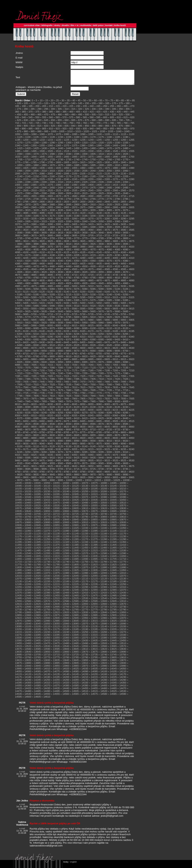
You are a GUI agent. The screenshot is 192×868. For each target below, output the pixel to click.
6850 (18, 362)
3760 (60, 241)
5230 (93, 297)
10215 (18, 494)
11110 (123, 534)
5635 (44, 314)
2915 (101, 207)
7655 (28, 393)
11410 (123, 548)
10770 (47, 520)
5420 (50, 306)
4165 (132, 255)
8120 (77, 410)
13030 (123, 624)
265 (126, 109)
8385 (36, 421)
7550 (93, 387)
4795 (93, 280)
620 (132, 120)
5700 (34, 317)
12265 (37, 590)
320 (80, 112)
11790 (47, 567)
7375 (44, 382)
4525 (126, 269)
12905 (113, 618)
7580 (26, 390)
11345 (113, 545)
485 (67, 117)
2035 (85, 174)
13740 (104, 657)
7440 (34, 384)
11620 (66, 559)
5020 (107, 289)
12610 (123, 604)
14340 (104, 685)
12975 (18, 624)
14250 (47, 683)
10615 (94, 511)
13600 (66, 652)
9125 (60, 449)
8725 (117, 432)
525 (121, 117)
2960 (58, 210)
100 (19, 106)
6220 (52, 337)
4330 (44, 264)
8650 (115, 429)
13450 (123, 643)
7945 (28, 404)
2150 (36, 179)
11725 (37, 565)
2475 (93, 190)
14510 (85, 694)
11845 (37, 570)
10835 (56, 522)
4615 (36, 275)
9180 (34, 452)
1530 (91, 154)
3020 (36, 213)
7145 (26, 373)
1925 (26, 171)
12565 (37, 604)
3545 (66, 233)
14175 (18, 680)
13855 (94, 663)
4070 (93, 252)
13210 (123, 632)
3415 (91, 227)
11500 (66, 553)
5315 (115, 300)
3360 (117, 224)
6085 (69, 331)
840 (73, 129)
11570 (85, 556)
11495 (56, 553)
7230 (44, 376)
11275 (94, 542)
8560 (85, 427)
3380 (34, 227)
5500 (60, 309)
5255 (18, 300)
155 (94, 106)
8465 (50, 424)
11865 (75, 570)
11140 (66, 536)
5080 (85, 292)
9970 (20, 483)
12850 (123, 615)
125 (53, 106)
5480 (28, 309)
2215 (26, 182)
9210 (83, 452)
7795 (20, 399)
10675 (94, 514)
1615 (109, 157)
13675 (94, 655)
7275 (117, 376)
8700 (77, 432)
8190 (75, 413)
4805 (109, 280)
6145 (50, 334)
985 (33, 134)
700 (121, 123)
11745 (75, 565)
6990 (126, 365)
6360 (44, 342)
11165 (113, 536)
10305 (75, 497)
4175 (28, 258)
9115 (44, 449)
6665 (69, 354)
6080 (60, 331)
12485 (113, 598)
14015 (56, 671)
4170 (20, 258)
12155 (56, 584)
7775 (107, 396)
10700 (28, 517)
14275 (94, 683)
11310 (47, 545)
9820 (132, 475)
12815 (56, 615)
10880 (28, 525)
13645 (37, 655)
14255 (56, 683)
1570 (36, 157)
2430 (20, 190)
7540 (77, 387)
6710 (26, 356)
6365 (52, 342)
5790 (60, 320)
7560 (109, 387)
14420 (28, 691)
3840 (75, 244)
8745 (34, 435)
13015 (94, 624)
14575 (94, 697)
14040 (104, 671)
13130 (85, 629)
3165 (36, 219)
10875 (18, 525)
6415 (18, 345)
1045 (127, 134)
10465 (37, 505)
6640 (28, 354)
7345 (115, 379)
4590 (115, 272)
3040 (69, 213)
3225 (18, 221)
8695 (69, 432)
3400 (66, 227)
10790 (85, 520)
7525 (52, 387)
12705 (75, 610)
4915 (52, 286)
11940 (104, 573)
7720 (18, 396)
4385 (18, 266)
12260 (28, 590)
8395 (52, 421)
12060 (104, 579)
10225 (37, 494)
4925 (69, 286)
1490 (26, 154)
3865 (115, 244)
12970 (123, 621)
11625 (75, 559)
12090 (47, 581)
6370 (60, 342)
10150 (123, 489)
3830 (58, 244)
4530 (18, 272)
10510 (123, 505)
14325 (75, 685)
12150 (47, 584)
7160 (50, 373)
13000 (66, 624)
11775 (18, 567)
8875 (126, 438)
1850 (20, 168)
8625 (75, 429)
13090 (123, 626)
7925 (115, 401)
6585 (58, 351)
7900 (75, 401)
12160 (66, 584)
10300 (66, 497)
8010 (18, 407)
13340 (28, 640)
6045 (123, 328)
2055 (117, 174)
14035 (94, 671)
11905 (37, 573)
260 (119, 109)
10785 (75, 520)
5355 (60, 303)
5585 (83, 311)
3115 (75, 216)
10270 (123, 494)
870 (114, 129)
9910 (42, 480)
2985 (99, 210)
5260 (26, 300)
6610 (99, 351)
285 (33, 112)
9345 (66, 458)
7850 (109, 399)
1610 (101, 157)
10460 (28, 505)
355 (128, 112)
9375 (115, 458)
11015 (56, 531)
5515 (85, 309)
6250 (101, 337)
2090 (58, 176)
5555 (34, 311)
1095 (91, 137)
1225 (66, 143)
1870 (52, 168)
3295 (132, 221)
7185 (91, 373)
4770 (52, 280)
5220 (77, 297)
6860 (34, 362)
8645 (107, 429)
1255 (115, 143)
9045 (50, 446)
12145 (37, 584)
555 (44, 120)
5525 (101, 309)
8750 (42, 435)
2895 (69, 207)
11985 (75, 576)
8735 (18, 435)
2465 (77, 190)
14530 (123, 694)
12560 (28, 604)
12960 (104, 621)
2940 (26, 210)
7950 (36, 404)
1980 (115, 171)
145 (80, 106)
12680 (28, 610)
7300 (42, 379)
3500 (109, 230)
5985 (26, 328)
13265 (113, 635)
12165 (75, 584)
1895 (93, 168)
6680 (93, 354)
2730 (36, 202)
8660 (132, 429)
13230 (47, 635)
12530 (85, 601)
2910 (93, 207)
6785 (28, 359)
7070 (20, 370)
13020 (104, 624)
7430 (18, 384)
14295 (18, 685)
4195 (60, 258)
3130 (99, 216)
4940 (93, 286)
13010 (85, 624)
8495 (99, 424)
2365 (34, 188)
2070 (26, 176)
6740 (75, 356)
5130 (50, 294)
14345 (113, 685)
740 (58, 126)
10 (41, 103)
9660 (107, 469)
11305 (37, 545)
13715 (56, 657)
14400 (104, 688)
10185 (75, 491)
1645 (42, 159)
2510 (34, 193)
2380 (58, 188)
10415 (56, 503)
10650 (47, 514)
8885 (26, 441)
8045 (75, 407)
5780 (44, 320)
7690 (85, 393)
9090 (123, 446)
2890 (60, 207)
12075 (18, 581)
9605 (18, 469)
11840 (28, 570)
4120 (58, 255)
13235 (56, 635)
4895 (20, 286)
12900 (104, 618)
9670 (123, 469)
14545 (37, 697)
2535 (75, 193)
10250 (85, 494)
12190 (123, 584)
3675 (42, 238)
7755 (75, 396)
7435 (26, 384)
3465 (52, 230)
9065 (83, 446)
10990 (123, 528)
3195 (85, 219)
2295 (36, 185)
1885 (77, 168)
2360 (26, 188)
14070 (47, 674)
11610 (47, 559)
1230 (75, 143)
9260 (44, 455)
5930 (52, 325)
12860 (28, 618)
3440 (132, 227)
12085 (37, 581)
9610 (26, 469)
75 (112, 103)
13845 (75, 663)
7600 (58, 390)
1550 (123, 154)
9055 (66, 446)
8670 (28, 432)
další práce (98, 25)
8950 (132, 441)
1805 (66, 165)
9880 (109, 477)
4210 (85, 258)
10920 (104, 525)
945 (98, 131)
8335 (75, 418)
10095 (18, 489)
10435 (94, 503)
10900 (66, 525)
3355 (109, 224)
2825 (75, 204)
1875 (60, 168)
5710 (50, 317)
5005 (83, 289)
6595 (75, 351)
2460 (69, 190)
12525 (75, 601)
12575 (56, 604)
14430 (47, 691)
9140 (85, 449)
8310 (34, 418)
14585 (113, 697)
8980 (60, 444)
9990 (52, 483)
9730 (101, 472)
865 (107, 129)
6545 (109, 348)
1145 (52, 140)
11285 (113, 542)
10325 (113, 497)
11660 (28, 562)
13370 (85, 640)
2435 (28, 190)
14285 (113, 683)
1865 (44, 168)
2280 (132, 182)
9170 (18, 452)
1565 (28, 157)
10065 (75, 486)
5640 (52, 314)
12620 (28, 607)
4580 (99, 272)
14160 (104, 677)
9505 (91, 463)
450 (19, 117)
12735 (18, 612)
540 (24, 120)
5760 (132, 317)
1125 (20, 140)
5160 (99, 294)
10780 (66, 520)
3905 (60, 247)
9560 (60, 466)
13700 (28, 657)
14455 (94, 691)
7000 (26, 368)
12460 (66, 598)
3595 (28, 235)
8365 (123, 418)
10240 (66, 494)
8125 (85, 410)
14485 (37, 694)
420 (98, 114)
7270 (109, 376)
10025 (117, 483)
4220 (101, 258)
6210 (36, 337)
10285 (37, 497)
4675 (18, 278)
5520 (93, 309)
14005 (37, 671)
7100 (69, 370)
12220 (66, 587)
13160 (28, 632)
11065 (37, 534)
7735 (42, 396)
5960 (101, 325)
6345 (20, 342)
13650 (47, 655)
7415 (109, 382)
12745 (37, 612)
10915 (94, 525)
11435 (56, 550)
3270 (91, 221)
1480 (126, 151)
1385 (91, 148)
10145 (113, 489)
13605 (75, 652)
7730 (34, 396)
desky (57, 25)
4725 (99, 278)
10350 (47, 500)
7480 (99, 384)
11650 (123, 559)
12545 (113, 601)
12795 (18, 615)
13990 (123, 669)
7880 (42, 401)
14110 (123, 674)
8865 (109, 438)
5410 (34, 306)
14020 (66, 671)
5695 (26, 317)
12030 (47, 579)
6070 (44, 331)
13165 (37, 632)
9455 (126, 460)
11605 (37, 559)
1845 (132, 165)
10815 (18, 522)
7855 (117, 399)
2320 (77, 185)
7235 (52, 376)
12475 (94, 598)
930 (78, 131)
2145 (28, 179)
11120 (28, 536)
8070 (115, 407)
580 (78, 120)
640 (39, 123)
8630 (83, 429)
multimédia (86, 25)
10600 (66, 511)
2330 (93, 185)
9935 (83, 480)
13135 (94, 629)
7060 (123, 368)
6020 (83, 328)
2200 (117, 179)
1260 (123, 143)
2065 (18, 176)
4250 (34, 261)
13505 (113, 646)
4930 (77, 286)
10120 (66, 489)
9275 (69, 455)
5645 (60, 314)
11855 (56, 570)
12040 (66, 579)
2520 (50, 193)
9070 (91, 446)
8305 (26, 418)
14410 (123, 688)
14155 (94, 677)
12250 (123, 587)
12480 (104, 598)
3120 (83, 216)
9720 (85, 472)
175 (121, 106)
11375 (56, 548)
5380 (101, 303)
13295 (56, 638)
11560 (66, 556)
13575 (18, 652)
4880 (115, 283)
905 (44, 131)
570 (64, 120)
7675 (60, 393)
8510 (123, 424)
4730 (107, 278)
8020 (34, 407)
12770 (85, 612)
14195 (56, 680)
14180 (28, 680)
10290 (47, 497)
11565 (75, 556)
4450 (123, 266)
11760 (104, 565)
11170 (123, 536)
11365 (37, 548)
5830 (126, 320)
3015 (28, 213)
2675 (66, 199)
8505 (115, 424)
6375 (69, 342)
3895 (44, 247)
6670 (77, 354)
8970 (44, 444)
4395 (34, 266)
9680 (20, 472)
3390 (50, 227)
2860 (132, 204)
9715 (77, 472)
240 (92, 109)
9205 (75, 452)
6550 (117, 348)
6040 (115, 328)
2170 (69, 179)
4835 (42, 283)
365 (24, 114)
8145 (117, 410)
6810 (69, 359)
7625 (99, 390)
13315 (94, 638)
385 (51, 114)
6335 (123, 339)
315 (73, 112)
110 (33, 106)
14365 (37, 688)
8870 (117, 438)
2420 (123, 188)
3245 (50, 221)
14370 (47, 688)
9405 (44, 460)
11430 (47, 550)
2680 (75, 199)
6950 (60, 365)
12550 (123, 601)
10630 (123, 511)
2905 (85, 207)
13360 (66, 640)
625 (19, 123)
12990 (47, 624)
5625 (28, 314)
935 (85, 131)
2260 (99, 182)
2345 (117, 185)
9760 (34, 475)
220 (64, 109)
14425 (37, 691)
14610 (47, 700)
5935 (60, 325)
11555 (56, 556)
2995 (115, 210)
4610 (28, 275)
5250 (126, 297)
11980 (66, 576)
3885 (28, 247)
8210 (107, 413)
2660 (42, 199)
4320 (28, 264)
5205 (52, 297)
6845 (126, 359)
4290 (99, 261)
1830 (107, 165)
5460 (115, 306)
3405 (75, 227)
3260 (75, 221)
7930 (123, 401)
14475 (18, 694)
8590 (18, 429)
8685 (52, 432)
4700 (58, 278)
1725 (52, 162)
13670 (85, 655)
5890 (107, 323)
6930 (28, 365)
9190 (50, 452)
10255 (94, 494)
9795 (91, 475)
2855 (123, 204)
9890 (126, 477)
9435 (93, 460)
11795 (56, 567)
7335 (99, 379)
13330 (123, 638)
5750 (115, 317)
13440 (104, 643)
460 (33, 117)
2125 (115, 176)
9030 (26, 446)
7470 (83, 384)
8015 (26, 407)
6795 (44, 359)
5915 (28, 325)
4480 (52, 269)
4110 (42, 255)
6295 (58, 339)
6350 (28, 342)
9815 (123, 475)
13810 (123, 660)
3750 (44, 241)
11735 (56, 565)
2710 (123, 199)
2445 (44, 190)
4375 (117, 264)
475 (53, 117)
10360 (66, 500)
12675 (18, 610)
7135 (126, 370)
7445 (42, 384)
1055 (26, 137)
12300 (104, 590)
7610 (75, 390)
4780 (69, 280)
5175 (123, 294)
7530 (60, 387)
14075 (56, 674)
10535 (56, 508)
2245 (75, 182)
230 (78, 109)
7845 (101, 399)
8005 (126, 404)
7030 (75, 368)
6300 (66, 339)
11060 (28, 534)
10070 (85, 486)
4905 (36, 286)
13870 (123, 663)
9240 (132, 452)
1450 (77, 151)
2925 (117, 207)
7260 (93, 376)
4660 (109, 275)
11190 (47, 539)
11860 (66, 570)
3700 (83, 238)
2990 (107, 210)
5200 (44, 297)
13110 (47, 629)
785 (119, 126)
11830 (123, 567)
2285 (20, 185)
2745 (60, 202)
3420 (99, 227)
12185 (113, 584)
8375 (20, 421)
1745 (85, 162)
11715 (18, 565)
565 (58, 120)
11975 (56, 576)
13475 (56, 646)
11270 (85, 542)
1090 (83, 137)
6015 (75, 328)
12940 (66, 621)
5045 (28, 292)
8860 (101, 438)
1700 (132, 159)
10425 (75, 503)
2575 (20, 196)
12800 (28, 615)
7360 (20, 382)
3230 (26, 221)
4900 (28, 286)
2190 (101, 179)
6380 (77, 342)
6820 (85, 359)
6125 (18, 334)
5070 (69, 292)
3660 (18, 238)
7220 (28, 376)
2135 (132, 176)
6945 (52, 365)
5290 (75, 300)
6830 (101, 359)
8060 (99, 407)
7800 (28, 399)
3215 (117, 219)
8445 (18, 424)
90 (128, 103)
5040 (20, 292)
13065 (75, 626)
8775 (83, 435)
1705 (20, 162)
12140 (28, 584)
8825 (44, 438)
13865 (113, 663)
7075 (28, 370)
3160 (28, 219)
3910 (69, 247)
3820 (42, 244)
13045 (37, 626)
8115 (69, 410)
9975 (28, 483)
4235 (126, 258)
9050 (58, 446)
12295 (94, 590)
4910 (44, 286)
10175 (56, 491)
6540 (101, 348)
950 (105, 131)
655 (60, 123)
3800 (126, 241)
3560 (91, 233)
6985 (117, 365)
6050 (132, 328)
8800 (123, 435)
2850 (115, 204)
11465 (113, 550)
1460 (93, 151)
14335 (94, 685)
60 (95, 103)
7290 (26, 379)
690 (107, 123)
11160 (104, 536)
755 (78, 126)
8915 (75, 441)
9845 (52, 477)
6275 (26, 339)
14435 (56, 691)
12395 (56, 595)
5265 (34, 300)
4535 (26, 272)
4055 (69, 252)
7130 (117, 370)
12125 (113, 581)
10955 (56, 528)
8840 (69, 438)
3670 (34, 238)
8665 (20, 432)
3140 (115, 216)
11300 (28, 545)
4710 (75, 278)
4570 (83, 272)
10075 (94, 486)
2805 (42, 204)
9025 (18, 446)
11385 (75, 548)
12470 (85, 598)
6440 (58, 345)
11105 (113, 534)
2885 (52, 207)
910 (51, 131)
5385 (109, 303)
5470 (132, 306)
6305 (75, 339)
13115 (56, 629)
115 (39, 106)
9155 (109, 449)
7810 (44, 399)
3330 (69, 224)
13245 (75, 635)
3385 (42, 227)
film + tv (75, 25)
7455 (58, 384)
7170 (66, 373)
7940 (20, 404)
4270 (66, 261)
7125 (109, 370)
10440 (104, 503)
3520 (26, 233)
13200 (104, 632)
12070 (123, 579)
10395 (18, 503)
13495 (94, 646)
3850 (91, 244)
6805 (60, 359)
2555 (107, 193)
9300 (109, 455)
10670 (85, 514)
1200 (26, 143)
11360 (28, 548)
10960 (66, 528)
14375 (56, 688)
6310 (83, 339)
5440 (83, 306)
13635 (18, 655)
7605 (66, 390)
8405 (69, 421)
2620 (93, 196)
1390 (99, 148)
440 (126, 114)
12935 (56, 621)
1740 (77, 162)
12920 (28, 621)
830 (60, 129)
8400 (60, 421)
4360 (93, 264)
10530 (47, 508)
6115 (117, 331)
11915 (56, 573)
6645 (36, 354)
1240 (91, 143)
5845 (34, 323)
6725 (50, 356)
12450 (47, 598)
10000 (69, 483)
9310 (126, 455)
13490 (85, 646)
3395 (58, 227)
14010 (47, 671)
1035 (111, 134)
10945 (37, 528)
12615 (18, 607)
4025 (20, 252)
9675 (132, 469)
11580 (104, 556)
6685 (101, 354)
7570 (126, 387)
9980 (36, 483)
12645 (75, 607)
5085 (93, 292)
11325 (75, 545)
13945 (37, 669)
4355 (85, 264)
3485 (85, 230)
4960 (126, 286)
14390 (85, 688)
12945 (75, 621)
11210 (85, 539)
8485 (83, 424)
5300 (91, 300)
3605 (44, 235)
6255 (109, 337)
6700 (126, 354)
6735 (66, 356)
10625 (113, 511)
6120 (126, 331)
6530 (85, 348)
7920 (107, 401)
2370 (42, 188)
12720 (104, 610)
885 (17, 131)
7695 (93, 393)
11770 (123, 565)
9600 (126, 466)
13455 (18, 646)
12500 (28, 601)
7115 (93, 370)
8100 (44, 410)
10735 (94, 517)
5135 (58, 294)
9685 (28, 472)
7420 (117, 382)
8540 (52, 427)
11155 (94, 536)
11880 (104, 570)
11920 (66, 573)
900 (37, 131)
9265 (52, 455)
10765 (37, 520)
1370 (66, 148)
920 (64, 131)
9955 (115, 480)
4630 (60, 275)
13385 (113, 640)
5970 (117, 325)
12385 (37, 595)
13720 (66, 657)
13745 (113, 657)
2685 (83, 199)
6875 (58, 362)
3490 (93, 230)
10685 (113, 514)
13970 (85, 669)
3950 (18, 249)
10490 (85, 505)
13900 (66, 666)
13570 (123, 649)
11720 (28, 565)
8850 (85, 438)
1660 (66, 159)
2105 (83, 176)
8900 (50, 441)
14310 (47, 685)
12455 (56, 598)
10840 (66, 522)
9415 (60, 460)
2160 (52, 179)
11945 (113, 573)
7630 (107, 390)
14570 (85, 697)
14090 (85, 674)
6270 (18, 339)
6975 (101, 365)
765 (92, 126)
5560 (42, 311)
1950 (66, 171)
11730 (47, 565)
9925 (66, 480)
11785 (37, 567)
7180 (83, 373)
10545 (75, 508)
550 (37, 120)
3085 (26, 216)
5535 (117, 309)
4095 (18, 255)
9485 (58, 463)
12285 (75, 590)
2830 (83, 204)
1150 (60, 140)
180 (128, 106)
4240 (18, 261)
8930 (99, 441)
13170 (47, 632)
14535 (18, 697)
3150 (132, 216)
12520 (66, 601)
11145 (75, 536)
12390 (47, 595)
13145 (113, 629)
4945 (101, 286)
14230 (123, 680)
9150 (101, 449)
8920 (83, 441)
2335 (101, 185)
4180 (36, 258)
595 (98, 120)
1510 (58, 154)
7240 (60, 376)
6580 (50, 351)
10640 (28, 514)
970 (132, 131)
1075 (58, 137)
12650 (85, 607)
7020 (58, 368)
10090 (123, 486)
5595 (99, 311)
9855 (69, 477)
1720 (44, 162)
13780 (66, 660)
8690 (60, 432)
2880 (44, 207)
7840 (93, 399)
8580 (117, 427)
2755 (77, 202)
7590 (42, 390)
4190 (52, 258)
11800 (66, 567)
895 (31, 131)
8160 (26, 413)
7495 (123, 384)
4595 (123, 272)
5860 (58, 323)
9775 (58, 475)
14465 (113, 691)
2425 (132, 188)
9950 (107, 480)
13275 (18, 638)
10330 (123, 497)
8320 (50, 418)
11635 (94, 559)
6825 (93, 359)
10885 (37, 525)
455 (26, 117)
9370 (107, 458)
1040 (119, 134)
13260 (104, 635)
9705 (60, 472)
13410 (47, 643)
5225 (85, 297)
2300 (44, 185)
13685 (113, 655)
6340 (132, 339)
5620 (20, 314)
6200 (20, 337)
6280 (34, 339)
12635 (56, 607)
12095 (56, 581)
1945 (58, 171)
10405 (37, 503)
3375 (26, 227)
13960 (66, 669)
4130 (75, 255)
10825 (37, 522)
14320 (66, 685)
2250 (83, 182)
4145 (99, 255)
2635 (117, 196)
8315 (42, 418)
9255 (36, 455)
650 (53, 123)
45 (79, 103)
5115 (26, 294)
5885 (99, 323)
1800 (58, 165)
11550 (47, 556)
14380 (66, 688)
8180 (58, 413)
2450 (52, 190)
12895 (94, 618)
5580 (75, 311)
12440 (28, 598)
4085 (117, 252)
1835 (115, 165)
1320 (101, 145)
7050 (107, 368)
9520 (115, 463)
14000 (28, 671)
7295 (34, 379)
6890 (83, 362)
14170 (123, 677)
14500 (66, 694)
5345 (44, 303)
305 (60, 112)
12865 (37, 618)
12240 (104, 587)
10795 (94, 520)
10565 (113, 508)
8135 (101, 410)
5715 (58, 317)
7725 (26, 396)
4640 (77, 275)
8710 (93, 432)
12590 (85, 604)
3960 (34, 249)
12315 (18, 593)
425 (105, 114)
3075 (126, 213)
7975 (77, 404)
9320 (26, 458)
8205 (99, 413)
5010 (91, 289)
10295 (56, 497)
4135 (83, 255)
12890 (85, 618)
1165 (85, 140)
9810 (115, 475)
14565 (75, 697)
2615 (85, 196)
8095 (36, 410)
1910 (117, 168)
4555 (58, 272)
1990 (132, 171)
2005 (36, 174)
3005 (132, 210)
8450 (26, 424)
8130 (93, 410)
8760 (58, 435)
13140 (104, 629)
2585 (36, 196)
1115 (123, 137)
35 (68, 103)
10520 (28, 508)
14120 (28, 677)
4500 (85, 269)
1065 (42, 137)
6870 (50, 362)
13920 (104, 666)
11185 (37, 539)
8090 (28, 410)
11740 (66, 565)
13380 (104, 640)
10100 (28, 489)
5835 (18, 323)
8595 (26, 429)
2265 (107, 182)
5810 (93, 320)
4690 (42, 278)
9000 (93, 444)
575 (71, 120)
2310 (60, 185)
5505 (69, 309)
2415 (115, 188)
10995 (18, 531)
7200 (115, 373)
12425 (113, 595)
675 (87, 123)
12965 (113, 621)
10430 (85, 503)
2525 (58, 193)
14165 (113, 677)
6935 (36, 365)
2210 (18, 182)
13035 (18, 626)
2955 (50, 210)
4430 (91, 266)
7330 (91, 379)
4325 (36, 264)
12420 (104, 595)
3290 (123, 221)
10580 (28, 511)
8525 (28, 427)
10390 (123, 500)
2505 (26, 193)
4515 (109, 269)
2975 (83, 210)
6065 (36, 331)
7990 (101, 404)
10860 (104, 522)
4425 (83, 266)
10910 (85, 525)
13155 (18, 632)
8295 (126, 415)
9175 (26, 452)
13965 (75, 669)
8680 (44, 432)
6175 (99, 334)
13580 (28, 652)
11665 (37, 562)
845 (80, 129)
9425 (77, 460)
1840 (123, 165)
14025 (75, 671)
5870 (75, 323)
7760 (83, 396)
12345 (75, 593)
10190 (85, 491)
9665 (115, 469)
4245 (26, 261)
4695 (50, 278)
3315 (44, 224)
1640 (34, 159)
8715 (101, 432)
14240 (28, 683)
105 (26, 106)
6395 (101, 342)
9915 (50, 480)
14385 (75, 688)
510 (100, 117)
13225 (37, 635)
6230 (69, 337)
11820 (104, 567)
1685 (107, 159)
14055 (18, 674)
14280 (104, 683)
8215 (115, 413)
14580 (104, 697)
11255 (56, 542)
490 (73, 117)
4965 (18, 289)
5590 (91, 311)
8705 (85, 432)
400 (71, 114)
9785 (75, 475)
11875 (94, 570)
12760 (66, 612)
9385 (132, 458)
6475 (115, 345)
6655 (52, 354)
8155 (18, 413)
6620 (115, 351)
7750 (66, 396)
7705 (109, 393)
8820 (36, 438)
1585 (60, 157)
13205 (113, 632)
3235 (34, 221)
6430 (42, 345)
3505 (117, 230)
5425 (58, 306)
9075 (99, 446)
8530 (36, 427)
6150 (58, 334)
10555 (94, 508)
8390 (44, 421)
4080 (109, 252)
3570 (107, 233)
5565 (50, 311)
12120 (104, 581)
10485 (75, 505)
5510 (77, 309)
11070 (47, 534)
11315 (56, 545)
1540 (107, 154)
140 (73, 106)
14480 (28, 694)
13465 (37, 646)
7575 (18, 390)
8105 (52, 410)
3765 (69, 241)
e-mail (22, 709)
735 (51, 126)
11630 (85, 559)
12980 (28, 624)
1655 (58, 159)
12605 (113, 604)
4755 (28, 280)
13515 (18, 649)
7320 (75, 379)
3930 (101, 247)
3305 (28, 224)
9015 (117, 444)
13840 (66, 663)
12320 (28, 593)
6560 (18, 351)
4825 (26, 283)
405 (78, 114)
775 (105, 126)
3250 (58, 221)
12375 (18, 595)
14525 (113, 694)
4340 (60, 264)
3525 (34, 233)
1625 (126, 157)
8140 (109, 410)
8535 (44, 427)
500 (87, 117)
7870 (26, 401)
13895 (56, 666)
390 (58, 114)
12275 (56, 590)
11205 (75, 539)
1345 (26, 148)
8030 (50, 407)
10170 (47, 491)
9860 (77, 477)
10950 (47, 528)
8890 (34, 441)
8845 (77, 438)
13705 (37, 657)
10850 (85, 522)
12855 (18, 618)
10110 (47, 489)
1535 (99, 154)
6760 (107, 356)
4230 (117, 258)
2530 (66, 193)
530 (128, 117)
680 (94, 123)
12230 (85, 587)
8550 (69, 427)
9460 (18, 463)
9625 (50, 469)
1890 (85, 168)
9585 (101, 466)
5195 (36, 297)
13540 (66, 649)
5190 (28, 297)
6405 (117, 342)
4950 (109, 286)
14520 (104, 694)
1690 (115, 159)
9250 (28, 455)
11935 (94, 573)
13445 (113, 643)
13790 (85, 660)
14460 (104, 691)
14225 (113, 680)
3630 (85, 235)
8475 (66, 424)
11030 (85, 531)
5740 (99, 317)
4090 (126, 252)
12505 (37, 601)
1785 (34, 165)
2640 (126, 196)
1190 (126, 140)
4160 (123, 255)
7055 (115, 368)
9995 (60, 483)
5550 (26, 311)
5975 (126, 325)
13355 (56, 640)
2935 (18, 210)
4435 (99, 266)
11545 (37, 556)
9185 (42, 452)
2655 (34, 199)
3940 (117, 247)
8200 (91, 413)
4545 (42, 272)
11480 (28, 553)
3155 (20, 219)
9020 (126, 444)
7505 (20, 387)
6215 (44, 337)
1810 (75, 165)
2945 (34, 210)
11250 (47, 542)
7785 (123, 396)
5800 (77, 320)
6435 (50, 345)
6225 (60, 337)
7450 (50, 384)
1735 (69, 162)
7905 (83, 401)
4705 (66, 278)
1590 (69, 157)
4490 (69, 269)
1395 (107, 148)
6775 (132, 356)
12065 (113, 579)
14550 (47, 697)
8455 (34, 424)
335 (100, 112)
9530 (132, 463)
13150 (123, 629)
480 (60, 117)
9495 (75, 463)
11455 (94, 550)
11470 (123, 550)
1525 (83, 154)
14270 (85, 683)
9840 (44, 477)
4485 (60, 269)
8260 (69, 415)
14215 (94, 680)
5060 (52, 292)
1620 (117, 157)
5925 (44, 325)
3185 (69, 219)
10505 (113, 505)
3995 (91, 249)
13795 (94, 660)
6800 (52, 359)
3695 (75, 238)
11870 (85, 570)
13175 (56, 632)
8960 (28, 444)
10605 (75, 511)
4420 (75, 266)
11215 (94, 539)
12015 (18, 579)
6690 (109, 354)
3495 (101, 230)
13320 (104, 638)
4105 (34, 255)
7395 (77, 382)
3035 (60, 213)
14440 (66, 691)
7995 (109, 404)
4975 (34, 289)
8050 (83, 407)
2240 (66, 182)
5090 (101, 292)
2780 (117, 202)
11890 (123, 570)
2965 (66, 210)
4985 (50, 289)
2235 (58, 182)
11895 (18, 573)
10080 (104, 486)
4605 (20, 275)
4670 (126, 275)
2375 (50, 188)
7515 (36, 387)
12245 (113, 587)
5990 (34, 328)
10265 (113, 494)
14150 (85, 677)
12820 (66, 615)
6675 (85, 354)
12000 (104, 576)
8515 (132, 424)
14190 (47, 680)
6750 (91, 356)
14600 (28, 700)
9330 (42, 458)
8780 (91, 435)
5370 (85, 303)
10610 (85, 511)
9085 (115, 446)
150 (87, 106)
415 (92, 114)
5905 (132, 323)
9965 (132, 480)
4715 (83, 278)
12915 (18, 621)
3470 (60, 230)
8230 (20, 415)
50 (85, 103)
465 (39, 117)
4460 (20, 269)
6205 (28, 337)
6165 (83, 334)
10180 (66, 491)
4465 (28, 269)
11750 (85, 565)
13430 (85, 643)
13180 (66, 632)
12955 (94, 621)
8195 (83, 413)
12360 (104, 593)
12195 (18, 587)
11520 (104, 553)
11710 (123, 562)
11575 (94, 556)
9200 (66, 452)
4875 (107, 283)
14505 (75, 694)
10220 (28, 494)
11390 (85, 548)
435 (119, 114)
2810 (50, 204)
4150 (107, 255)
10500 (104, 505)
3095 (42, 216)
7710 (117, 393)
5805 (85, 320)
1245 (99, 143)
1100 (99, 137)
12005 (113, 576)
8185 (66, 413)
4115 (50, 255)
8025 (42, 407)
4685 (34, 278)
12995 (56, 624)
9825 (20, 477)
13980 (104, 669)
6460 (91, 345)
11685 (75, 562)
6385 (85, 342)
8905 (58, 441)
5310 (107, 300)
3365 (126, 224)
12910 (123, 618)
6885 (75, 362)
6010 (66, 328)
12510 (47, 601)
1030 (102, 134)
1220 (58, 143)
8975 (52, 444)
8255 (60, 415)
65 (101, 103)
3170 (44, 219)
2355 (18, 188)
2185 (93, 179)
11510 (85, 553)
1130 (28, 140)
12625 (37, 607)
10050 (47, 486)
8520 (20, 427)
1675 (91, 159)
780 (112, 126)
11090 (85, 534)
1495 (34, 154)
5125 (42, 294)
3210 (109, 219)
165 (107, 106)
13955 (56, 669)
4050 (60, 252)
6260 (117, 337)
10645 (37, 514)
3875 (132, 244)
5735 (91, 317)
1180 (109, 140)
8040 (66, 407)
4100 (26, 255)
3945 (126, 247)
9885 (117, 477)
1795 (50, 165)
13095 (18, 629)
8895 (42, 441)
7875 (34, 401)
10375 (94, 500)
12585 (75, 604)
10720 (66, 517)
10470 (47, 505)
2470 (85, 190)
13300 (66, 638)
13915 (94, 666)
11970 (47, 576)
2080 (42, 176)
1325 (109, 145)
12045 (75, 579)
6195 (132, 334)
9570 (77, 466)
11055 (18, 534)
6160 (75, 334)
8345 (91, 418)
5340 (36, 303)
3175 (52, 219)
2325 (85, 185)
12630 (47, 607)
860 (100, 129)
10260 (104, 494)
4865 (91, 283)
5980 (18, 328)
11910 (47, 573)
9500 (83, 463)
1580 (52, 157)
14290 (123, 683)
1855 (28, 168)
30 (63, 103)
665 (73, 123)
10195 (94, 491)
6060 (28, 331)
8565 (93, 427)
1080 (66, 137)
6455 (83, 345)
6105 (101, 331)
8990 (77, 444)
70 (106, 103)
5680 (117, 314)
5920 (36, 325)
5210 (60, 297)
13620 (104, 652)
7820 (60, 399)
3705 (91, 238)
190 (24, 109)
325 (87, 112)
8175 (50, 413)
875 (121, 129)
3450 (28, 230)
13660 (66, 655)
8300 (18, 418)
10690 (123, 514)
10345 (37, 500)
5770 (28, 320)
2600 (60, 196)
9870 (93, 477)
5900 (123, 323)
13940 (28, 669)
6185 (115, 334)
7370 (36, 382)
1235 (83, 143)
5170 (115, 294)
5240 (109, 297)
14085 (75, 674)
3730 (132, 238)
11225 (113, 539)
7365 (28, 382)
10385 (113, 500)
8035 (58, 407)
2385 (66, 188)
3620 (69, 235)
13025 (113, 624)
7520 (44, 387)
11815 (94, 567)
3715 (107, 238)
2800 (34, 204)
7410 (101, 382)
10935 (18, 528)
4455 (132, 266)
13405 (37, 643)
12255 (18, 590)
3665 (26, 238)
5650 (69, 314)
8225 (132, 413)
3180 (60, 219)
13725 (75, 657)
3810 (26, 244)
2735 (44, 202)
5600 (107, 311)
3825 (50, 244)
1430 (44, 151)
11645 (113, 559)
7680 (69, 393)
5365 (77, 303)
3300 (20, 224)
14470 (123, 691)
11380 (66, 548)
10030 (126, 483)
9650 (91, 469)
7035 (83, 368)
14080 (66, 674)
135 (67, 106)
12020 (28, 579)
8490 (91, 424)
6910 (115, 362)
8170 (42, 413)
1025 (94, 134)
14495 (56, 694)
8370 (132, 418)
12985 (37, 624)
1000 (54, 134)
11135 (56, 536)
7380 (52, 382)
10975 (94, 528)
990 (39, 134)
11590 (123, 556)
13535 (56, 649)
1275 (28, 145)
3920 (85, 247)
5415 (42, 306)
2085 (50, 176)
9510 (99, 463)
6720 (42, 356)
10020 (107, 483)
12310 (123, 590)
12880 (66, 618)
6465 (99, 345)
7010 (42, 368)
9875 (101, 477)
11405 (113, 548)
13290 (47, 638)
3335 (77, 224)
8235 (28, 415)
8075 (123, 407)
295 (46, 112)
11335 (94, 545)
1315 (93, 145)
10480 (66, 505)
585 (85, 120)
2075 (34, 176)
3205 (101, 219)
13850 (85, 663)
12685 (37, 610)
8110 (60, 410)
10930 (123, 525)
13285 (37, 638)
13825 (37, 663)
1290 (52, 145)
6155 (66, 334)
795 (132, 126)
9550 (44, 466)
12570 (47, 604)
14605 (37, 700)
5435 (75, 306)
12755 (56, 612)
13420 (66, 643)
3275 (99, 221)
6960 (77, 365)
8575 (109, 427)
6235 (77, 337)
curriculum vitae (32, 25)
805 (26, 129)
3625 (77, 235)
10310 (85, 497)
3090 (34, 216)
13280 (28, 638)
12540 (104, 601)
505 (94, 117)
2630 (109, 196)
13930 (123, 666)
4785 (77, 280)
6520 (69, 348)
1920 (18, 171)
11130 (47, 536)
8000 (117, 404)
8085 (20, 410)
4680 (26, 278)
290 (39, 112)
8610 (50, 429)
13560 (104, 649)
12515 (56, 601)
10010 (88, 483)
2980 (91, 210)
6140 (42, 334)
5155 (91, 294)
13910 (85, 666)
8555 (77, 427)
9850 (60, 477)
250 (105, 109)
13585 (37, 652)
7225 (36, 376)
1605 (93, 157)
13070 (85, 626)
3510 (126, 230)
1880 (69, 168)
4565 (75, 272)
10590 (47, 511)
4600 (132, 272)
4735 (115, 278)
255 (112, 109)
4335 (52, 264)
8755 (50, 435)
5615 (132, 311)
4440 (107, 266)
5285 (66, 300)
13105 (37, 629)
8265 (77, 415)
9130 (69, 449)
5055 (44, 292)
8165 (34, 413)
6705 (18, 356)
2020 (60, 174)
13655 (56, 655)
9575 (85, 466)
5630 (36, 314)
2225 (42, 182)
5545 (18, 311)
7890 (58, 401)
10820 (28, 522)
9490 (66, 463)
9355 (83, 458)
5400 (18, 306)
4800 (101, 280)
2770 (101, 202)
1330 (117, 145)
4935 (85, 286)
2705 (115, 199)
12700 (66, 610)
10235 (56, 494)
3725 (123, 238)
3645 (109, 235)
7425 (126, 382)
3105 (58, 216)
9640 (75, 469)
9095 (132, 446)
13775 (56, 660)
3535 (50, 233)
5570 (58, 311)
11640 (104, 559)
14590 (123, 697)
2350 (126, 185)
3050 (85, 213)
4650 (93, 275)
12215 (56, 587)
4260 (50, 261)
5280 (58, 300)
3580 (123, 233)
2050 (109, 174)
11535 (18, 556)
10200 (104, 491)
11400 (104, 548)
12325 (37, 593)
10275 (18, 497)
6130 (26, 334)
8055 (91, 407)
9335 (50, 458)
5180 (132, 294)
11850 (47, 570)
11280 (104, 542)
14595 (18, 700)
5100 (117, 292)
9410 (52, 460)
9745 (126, 472)
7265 (101, 376)
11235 (18, 542)
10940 (28, 528)
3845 (83, 244)
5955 (93, 325)
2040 (93, 174)
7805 (36, 399)
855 (94, 129)
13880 (28, 666)
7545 (85, 387)
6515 (60, 348)
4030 (28, 252)
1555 (132, 154)
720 (31, 126)
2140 (20, 179)
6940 (44, 365)
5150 (83, 294)
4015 (123, 249)
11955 (18, 576)
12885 (75, 618)
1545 (115, 154)
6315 (91, 339)
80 (117, 103)
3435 (123, 227)
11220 (104, 539)
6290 (50, 339)
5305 (99, 300)
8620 (66, 429)
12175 (94, 584)
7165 (58, 373)
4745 (132, 278)
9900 (26, 480)
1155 (69, 140)
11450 (85, 550)
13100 (28, 629)
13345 (37, 640)
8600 (34, 429)
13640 (28, 655)
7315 (66, 379)
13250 (85, 635)
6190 (123, 334)
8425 (101, 421)
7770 (99, 396)
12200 (28, 587)
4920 (60, 286)
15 (46, 103)
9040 (42, 446)
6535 (93, 348)
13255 (94, 635)
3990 (83, 249)
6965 (85, 365)
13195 (94, 632)
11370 (47, 548)
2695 (99, 199)
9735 (109, 472)
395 (64, 114)
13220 (28, 635)
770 (98, 126)
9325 (34, 458)
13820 (28, 663)
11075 (56, 534)
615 (126, 120)
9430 (85, 460)
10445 (113, 503)
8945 (123, 441)
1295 (60, 145)
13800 (104, 660)
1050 (18, 137)
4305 (123, 261)
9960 (123, 480)
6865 (42, 362)
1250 (107, 143)
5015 (99, 289)
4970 (26, 289)
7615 (83, 390)
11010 (47, 531)
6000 (50, 328)
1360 (50, 148)
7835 (85, 399)
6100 (93, 331)
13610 (85, 652)
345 (114, 112)
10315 (94, 497)
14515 (94, 694)
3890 (36, 247)
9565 (69, 466)
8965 (36, 444)
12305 (113, 590)
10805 (113, 520)
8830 (52, 438)
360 (17, 114)
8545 (60, 427)
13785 (75, 660)
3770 (77, 241)
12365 (113, 593)
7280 (126, 376)
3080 (18, 216)
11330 (85, 545)
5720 (66, 317)
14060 (28, 674)
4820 (18, 283)
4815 (126, 280)
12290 (85, 590)
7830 (77, 399)
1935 (42, 171)
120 (46, 106)
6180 (107, 334)
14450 (85, 691)
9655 (99, 469)
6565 (26, 351)
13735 (94, 657)
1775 (18, 165)
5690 (18, 317)
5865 (66, 323)
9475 (42, 463)
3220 (126, 219)
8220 (123, 413)
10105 (37, 489)
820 (46, 129)
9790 (83, 475)
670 (80, 123)
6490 (20, 348)
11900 (28, 573)
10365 (75, 500)
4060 (77, 252)
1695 (123, 159)
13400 (28, 643)
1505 (50, 154)
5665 (93, 314)
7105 (77, 370)
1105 (107, 137)
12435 (18, 598)
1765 (117, 162)
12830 (85, 615)
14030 (85, 671)
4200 (69, 258)
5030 (123, 289)
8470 (58, 424)
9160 (117, 449)
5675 (109, 314)
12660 (104, 607)
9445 (109, 460)
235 (85, 109)
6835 (109, 359)
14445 (75, 691)
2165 (60, 179)
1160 (77, 140)
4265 (58, 261)
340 (107, 112)
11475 (18, 553)
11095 (94, 534)
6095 (85, 331)
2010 (44, 174)
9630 (58, 469)
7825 (69, 399)
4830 (34, 283)
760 (85, 126)
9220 (99, 452)
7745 (58, 396)
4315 (20, 264)
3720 (115, 238)
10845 (75, 522)
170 (114, 106)
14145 (75, 677)
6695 (117, 354)
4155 (115, 255)
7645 (132, 390)
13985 (113, 669)
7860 (126, 399)
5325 (132, 300)
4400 (42, 266)
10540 (66, 508)
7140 (18, 373)
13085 (113, 626)
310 (67, 112)
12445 (37, 598)
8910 (66, 441)
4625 (52, 275)
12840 (104, 615)
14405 (113, 688)
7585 (34, 390)
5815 (101, 320)
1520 (75, 154)
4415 (66, 266)
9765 (42, 475)
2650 (26, 199)
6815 (77, 359)
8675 (36, 432)
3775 (85, 241)
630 (26, 123)
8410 (77, 421)
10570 (123, 508)
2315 (69, 185)
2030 (77, 174)
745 (64, 126)
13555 (94, 649)
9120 (52, 449)
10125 (75, 489)
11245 (37, 542)
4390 (26, 266)
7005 (34, 368)
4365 (101, 264)
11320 (66, 545)
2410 (107, 188)
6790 (36, 359)
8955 (20, 444)
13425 (75, 643)
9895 (18, 480)
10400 (28, 503)
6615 (107, 351)
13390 (123, 640)
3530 (42, 233)
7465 (75, 384)
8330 (66, 418)
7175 (75, 373)
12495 (18, 601)
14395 (94, 688)
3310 (36, 224)
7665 (44, 393)
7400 (85, 382)
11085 (75, 534)
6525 (77, 348)
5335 (28, 303)
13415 (56, 643)
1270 (20, 145)
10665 (75, 514)
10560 (104, 508)
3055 (93, 213)
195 (31, 109)
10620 (104, 511)
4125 (66, 255)
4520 (117, 269)
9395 (28, 460)
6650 (44, 354)
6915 (123, 362)
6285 (42, 339)
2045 (101, 174)
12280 (66, 590)
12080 (28, 581)
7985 (93, 404)
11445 (75, 550)
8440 (126, 421)
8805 (132, 435)
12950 (85, 621)
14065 (37, 674)
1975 (107, 171)
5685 (126, 314)
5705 (42, 317)
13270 (123, 635)
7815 (52, 399)
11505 (75, 553)
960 (119, 131)
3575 (115, 233)
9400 (36, 460)
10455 (18, 505)
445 (132, 114)
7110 (85, 370)
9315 (18, 458)
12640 (66, 607)
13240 (66, 635)
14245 (37, 683)
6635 (20, 354)
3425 (107, 227)
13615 (94, 652)
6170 (91, 334)
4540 (34, 272)
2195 (109, 179)
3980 (66, 249)
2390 (75, 188)
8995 (85, 444)
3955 (26, 249)
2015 (52, 174)
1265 (132, 143)
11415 (18, 550)
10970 (85, 528)
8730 (126, 432)
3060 (101, 213)
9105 (28, 449)
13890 (47, 666)
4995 (66, 289)
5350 (52, 303)
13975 (94, 669)
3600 (36, 235)
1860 (36, 168)
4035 (36, 252)
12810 (47, 615)
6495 (28, 348)
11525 (113, 553)
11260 (66, 542)
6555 (126, 348)
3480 (77, 230)
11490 (47, 553)
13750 (123, 657)
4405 (50, 266)
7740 (50, 396)
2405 (99, 188)
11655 (18, 562)
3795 (117, 241)
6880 (66, 362)
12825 (75, 615)
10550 (85, 508)
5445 (91, 306)
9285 (85, 455)
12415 (94, 595)
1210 (42, 143)
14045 (113, 671)
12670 (123, 607)
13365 (75, 640)
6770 (123, 356)
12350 (85, 593)
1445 (69, 151)
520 (114, 117)
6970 (93, 365)
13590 (47, 652)
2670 (58, 199)
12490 (123, 598)
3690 (66, 238)
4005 (107, 249)
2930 (126, 207)
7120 (101, 370)
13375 (94, 640)
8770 (75, 435)
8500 (107, 424)
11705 (113, 562)
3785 (101, 241)
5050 (36, 292)
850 (87, 129)
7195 (107, 373)
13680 (104, 655)
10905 (75, 525)
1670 (83, 159)
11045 (113, 531)
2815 (58, 204)
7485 (107, 384)
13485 (75, 646)
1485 (18, 154)
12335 (56, 593)
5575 (66, 311)
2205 (126, 179)
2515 (42, 193)
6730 (58, 356)
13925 (113, 666)
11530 (123, 553)
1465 (101, 151)
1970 (99, 171)
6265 (126, 337)
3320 (52, 224)
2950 (42, 210)
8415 (85, 421)
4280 (83, 261)
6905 (107, 362)
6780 (20, 359)
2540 (83, 193)
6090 (77, 331)
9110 (36, 449)
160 (100, 106)
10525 (37, 508)
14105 (113, 674)
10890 (47, 525)
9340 (58, 458)
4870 (99, 283)
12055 (94, 579)
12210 (47, 587)
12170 (85, 584)
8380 (28, 421)
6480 (123, 345)
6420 (26, 345)
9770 (50, 475)
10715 (56, 517)
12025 (37, 579)
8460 (42, 424)
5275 (50, 300)
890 (24, 131)
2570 (132, 193)
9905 (34, 480)
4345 (69, 264)
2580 (28, 196)
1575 (44, 157)
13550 (85, 649)
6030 (99, 328)
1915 (126, 168)
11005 (37, 531)
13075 (94, 626)
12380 (28, 595)
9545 (36, 466)
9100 (20, 449)
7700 (101, 393)
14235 (18, 683)
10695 (18, 517)
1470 (109, 151)
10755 (18, 520)
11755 (94, 565)
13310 (85, 638)
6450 (75, 345)
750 (71, 126)
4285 (91, 261)
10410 (47, 503)
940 (92, 131)
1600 (85, 157)
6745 (83, 356)
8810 (20, 438)
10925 (113, 525)
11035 (94, 531)
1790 (42, 165)
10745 (113, 517)
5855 (50, 323)
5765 (20, 320)
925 (71, 131)
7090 (52, 370)
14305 (37, 685)
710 (17, 126)
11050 (123, 531)
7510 (28, 387)
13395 (18, 643)
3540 (58, 233)
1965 (91, 171)
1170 (93, 140)
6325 (107, 339)
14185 (37, 680)
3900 (52, 247)
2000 (28, 174)
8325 (58, 418)
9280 (77, 455)
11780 (28, 567)
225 (71, 109)
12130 (123, 581)
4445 (115, 266)
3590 (20, 235)
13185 (75, 632)
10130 (85, 489)
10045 (37, 486)
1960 (83, 171)
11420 (28, 550)
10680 (104, 514)
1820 (91, 165)
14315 (56, 685)
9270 (60, 455)
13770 (47, 660)
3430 (115, 227)
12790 (123, 612)
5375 (93, 303)
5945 (77, 325)
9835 (36, 477)
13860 (104, 663)
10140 (104, 489)
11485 (37, 553)
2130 (123, 176)
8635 (91, 429)
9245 (20, 455)
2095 (66, 176)
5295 (83, 300)
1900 (101, 168)
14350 (123, 685)
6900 (99, 362)
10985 (113, 528)
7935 (132, 401)
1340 (18, 148)
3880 (20, 247)
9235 (123, 452)
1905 (109, 168)
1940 (50, 171)
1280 (36, 145)
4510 (101, 269)
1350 (34, 148)
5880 (91, 323)
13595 (56, 652)
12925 (37, 621)
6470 (107, 345)
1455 (85, 151)
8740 (26, 435)
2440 (36, 190)
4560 (66, 272)
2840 (99, 204)
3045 (77, 213)
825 (53, 129)
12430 (123, 595)
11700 (104, 562)
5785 (52, 320)
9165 (126, 449)
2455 (60, 190)
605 (112, 120)
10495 (94, 505)
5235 (101, 297)
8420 (93, 421)
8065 (107, 407)
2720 (20, 202)
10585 (37, 511)
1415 (20, 151)
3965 (42, 249)
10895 (56, 525)
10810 (123, 520)
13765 (37, 660)
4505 (93, 269)
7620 (91, 390)
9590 (109, 466)
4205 (77, 258)
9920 (58, 480)
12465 (75, 598)
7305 (50, 379)
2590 (44, 196)
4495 (77, 269)
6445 (66, 345)
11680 (66, 562)
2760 (85, 202)
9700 (52, 472)
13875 (18, 666)
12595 (94, 604)
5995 (42, 328)
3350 (101, 224)
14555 (56, 697)
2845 (107, 204)
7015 (50, 368)
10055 (56, 486)
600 (105, 120)
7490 (115, 384)
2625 (101, 196)
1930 (34, 171)
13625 (113, 652)
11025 (75, 531)
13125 (75, 629)
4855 (75, 283)
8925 (91, 441)
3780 (93, 241)
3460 (44, 230)
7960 (52, 404)
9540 (28, 466)
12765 (75, 612)
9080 (107, 446)
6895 (91, 362)
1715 (36, 162)
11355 (18, 548)
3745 (36, 241)
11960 (28, 576)
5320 (123, 300)
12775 (94, 612)
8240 (36, 415)
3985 (75, 249)
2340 (109, 185)
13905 (75, 666)
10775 (56, 520)
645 (46, 123)
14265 (75, 683)
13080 (104, 626)
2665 (50, 199)
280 (26, 112)
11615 (56, 559)
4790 (85, 280)
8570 (101, 427)
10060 (66, 486)
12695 (56, 610)
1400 (115, 148)
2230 (50, 182)
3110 (66, 216)
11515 (94, 553)
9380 (123, 458)
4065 (85, 252)
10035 (18, 486)
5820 (109, 320)
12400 (66, 595)
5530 (109, 309)
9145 (93, 449)
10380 (104, 500)
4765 (44, 280)
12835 (94, 615)
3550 (75, 233)
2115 (99, 176)
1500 (42, 154)
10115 (56, 489)
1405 (123, 148)
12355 (94, 593)
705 (128, 123)
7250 (77, 376)
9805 (107, 475)
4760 (36, 280)
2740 (52, 202)
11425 (37, 550)
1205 (34, 143)
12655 (94, 607)
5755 (123, 317)
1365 (58, 148)
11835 (18, 570)
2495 (126, 190)
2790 (18, 204)
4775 (60, 280)
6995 (18, 368)
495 (80, 117)
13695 (18, 657)
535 (17, 120)
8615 (58, 429)
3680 (50, 238)
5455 (107, 306)
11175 (18, 539)
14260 (66, 683)
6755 (99, 356)
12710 (85, 610)
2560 (115, 193)
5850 (42, 323)
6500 (36, 348)
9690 (36, 472)
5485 (36, 309)
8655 (123, 429)
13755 (18, 660)
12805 (37, 615)
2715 (132, 199)
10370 (85, 500)
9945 (99, 480)
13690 (123, 655)
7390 (69, 382)
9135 (77, 449)
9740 (117, 472)
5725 (75, 317)
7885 (50, 401)
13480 (66, 646)
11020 (66, 531)
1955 (75, 171)
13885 (37, 666)
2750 (69, 202)
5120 (34, 294)
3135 (107, 216)
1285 (44, 145)
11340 (104, 545)
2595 (52, 196)
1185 (117, 140)
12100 (66, 581)
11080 (66, 534)
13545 (75, 649)
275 (19, 112)
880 (128, 129)
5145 (75, 294)
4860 (83, 283)
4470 (36, 269)
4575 (91, 272)
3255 (66, 221)
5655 (77, 314)
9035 (34, 446)
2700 (107, 199)
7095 (60, 370)
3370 (18, 227)
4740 (123, 278)
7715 (126, 393)
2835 (91, 204)
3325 (60, 224)
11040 (104, 531)
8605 (42, 429)
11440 (66, 550)
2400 (91, 188)
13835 (56, 663)
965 (126, 131)
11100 (104, 534)
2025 (69, 174)
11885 (113, 570)
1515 (66, 154)
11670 (47, 562)
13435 (94, 643)
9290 (93, 455)
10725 (75, 517)
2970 (75, 210)
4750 (20, 280)
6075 (52, 331)
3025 (44, 213)
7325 (83, 379)
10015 (98, 483)
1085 (75, 137)
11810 (85, 567)
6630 (132, 351)
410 (85, 114)
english (73, 865)
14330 (85, 685)
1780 (26, 165)
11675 (56, 562)
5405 (26, 306)
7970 (69, 404)
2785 (126, 202)
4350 (77, 264)
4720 (91, 278)
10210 (123, 491)
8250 (52, 415)
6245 (93, 337)
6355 (36, 342)
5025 (115, 289)
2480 (101, 190)
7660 (36, 393)
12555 (18, 604)
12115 (94, 581)
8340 (83, 418)
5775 (36, 320)
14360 (28, 688)
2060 (126, 174)
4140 (91, 255)
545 (31, 120)
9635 (66, 469)
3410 (83, 227)
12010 (123, 576)
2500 (18, 193)
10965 (75, 528)
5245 (117, 297)
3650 (117, 235)
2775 (109, 202)
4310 (132, 261)
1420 (28, 151)
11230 (123, 539)
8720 (109, 432)
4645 (85, 275)
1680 (99, 159)
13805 (113, 660)
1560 (20, 157)
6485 (132, 345)
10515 (18, 508)
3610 (52, 235)
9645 (83, 469)
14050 (123, 671)
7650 (20, 393)
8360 (115, 418)
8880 (18, 441)
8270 (85, 415)
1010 (70, 134)
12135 (18, 584)
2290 (28, 185)
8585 (126, 427)
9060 (75, 446)
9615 (34, 469)
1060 (34, 137)
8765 (66, 435)
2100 (75, 176)
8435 (117, 421)
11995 (94, 576)
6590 (66, 351)
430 (112, 114)
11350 (123, 545)
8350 (99, 418)
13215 (18, 635)
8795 (115, 435)
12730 (123, 610)
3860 (107, 244)
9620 (42, 469)
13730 (85, 657)
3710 (99, 238)
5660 (85, 314)
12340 (66, 593)
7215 (20, 376)
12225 (75, 587)
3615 (60, 235)
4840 (50, 283)
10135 (94, 489)
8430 (109, 421)
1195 (18, 143)
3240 (42, 221)
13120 (66, 629)
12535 (94, 601)
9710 (69, 472)
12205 (37, 587)
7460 (66, 384)
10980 (104, 528)
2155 (44, 179)
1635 (26, 159)
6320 (99, 339)
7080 (36, 370)
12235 (94, 587)
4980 (42, 289)
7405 (93, 382)
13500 (104, 646)
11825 (113, 567)
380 (44, 114)
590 (92, 120)
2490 (117, 190)
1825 (99, 165)
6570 (34, 351)
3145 (123, 216)
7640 (123, 390)
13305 (75, 638)
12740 (28, 612)
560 (51, 120)
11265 (75, 542)
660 (67, 123)
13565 (113, 649)
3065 (109, 213)
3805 (18, 244)
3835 (66, 244)
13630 (123, 652)
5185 (20, 297)
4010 (115, 249)
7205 (123, 373)
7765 (91, 396)
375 (37, 114)
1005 (62, 134)
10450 (123, 503)
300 (53, 112)
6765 (115, 356)
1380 (83, 148)
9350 (75, 458)
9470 (34, 463)
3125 (91, 216)
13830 (47, 663)
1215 (50, 143)
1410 (132, 148)
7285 (18, 379)
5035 (132, 289)
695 (114, 123)
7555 (101, 387)
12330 (47, 593)
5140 (66, 294)
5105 (126, 292)
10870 (123, 522)
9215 (91, 452)
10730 (85, 517)
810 (33, 129)
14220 (104, 680)
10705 (37, 517)
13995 (18, 671)
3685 (58, 238)
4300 (115, 261)
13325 (113, 638)
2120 (107, 176)
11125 (37, 536)
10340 (28, 500)
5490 (44, 309)
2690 (91, 199)
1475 (117, 151)
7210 (132, 373)
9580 (93, 466)
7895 (66, 401)
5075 (77, 292)
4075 (101, 252)
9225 (107, 452)
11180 (28, 539)
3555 (83, 233)
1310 (85, 145)
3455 (36, 230)
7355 (132, 379)
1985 (123, 171)
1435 (52, 151)
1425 (36, 151)
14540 (28, 697)
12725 (113, 610)
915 (58, 131)
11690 (85, 562)
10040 (28, 486)
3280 (107, 221)
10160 (28, 491)
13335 (18, 640)
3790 (109, 241)
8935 (107, 441)
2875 (36, 207)
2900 (77, 207)
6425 (34, 345)
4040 (44, 252)
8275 (93, 415)
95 (133, 103)
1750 (93, 162)
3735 (20, 241)
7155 (42, 373)
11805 (75, 567)
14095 (94, 674)
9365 (99, 458)
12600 (104, 604)
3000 (123, 210)
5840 (26, 323)
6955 (69, 365)
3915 (77, 247)
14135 (56, 677)
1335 (126, 145)
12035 (56, 579)
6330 (115, 339)
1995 (20, 174)
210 (51, 109)
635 (33, 123)
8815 (28, 438)
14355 (18, 688)
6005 (58, 328)
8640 (99, 429)
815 (39, 129)
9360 (91, 458)
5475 (20, 309)
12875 (56, 618)
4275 (75, 261)
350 (121, 112)
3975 (58, 249)
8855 (93, 438)
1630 (18, 159)
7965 (60, 404)
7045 (99, 368)
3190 (77, 219)
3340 (85, 224)
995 (46, 134)
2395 (83, 188)
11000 (28, 531)
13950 (47, 669)
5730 (83, 317)
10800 (104, 520)
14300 (28, 685)
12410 (85, 595)
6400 (109, 342)
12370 (123, 593)
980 (26, 134)
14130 (47, 677)
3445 (20, 230)
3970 (50, 249)
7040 (91, 368)
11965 (37, 576)
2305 (52, 185)
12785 (113, 612)
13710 (47, 657)
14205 (75, 680)
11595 (18, 559)
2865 (20, 207)
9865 (85, 477)
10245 (75, 494)
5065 (60, 292)
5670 (101, 314)
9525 (123, 463)
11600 (28, 559)
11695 (94, 562)
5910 (20, 325)
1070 (50, 137)
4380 (126, 264)
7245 (69, 376)
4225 (109, 258)
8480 (75, 424)
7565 (117, 387)
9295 (101, 455)
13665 (75, 655)
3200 (93, 219)
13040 (28, 626)
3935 (109, 247)
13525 (37, 649)
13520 (28, 649)
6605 (91, 351)
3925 (93, 247)
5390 (117, 303)
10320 (104, 497)
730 (44, 126)
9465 (26, 463)
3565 (99, 233)
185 (17, 109)
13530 (47, 649)
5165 (107, 294)
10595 (56, 511)
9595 (117, 466)
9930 (75, 480)
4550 (50, 272)
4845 (58, 283)
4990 (58, 289)
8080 (132, 407)
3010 (20, 213)
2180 (85, 179)
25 (57, 103)
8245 (44, 415)
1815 (83, 165)
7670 (52, 393)
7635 (115, 390)
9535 (20, 466)
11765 (113, 565)
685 (100, 123)
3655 (126, 235)
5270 (42, 300)
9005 (101, 444)
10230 (47, 494)
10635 (18, 514)
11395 (94, 548)
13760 (28, 660)
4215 (93, 258)
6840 (117, 359)
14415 (18, 691)
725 (37, 126)
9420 (69, 460)
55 (90, 103)
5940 (69, 325)
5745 (107, 317)
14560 (66, 697)
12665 (113, 607)
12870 (47, 618)
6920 (132, 362)
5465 (123, 306)
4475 (44, 269)
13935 (18, 669)
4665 (117, 275)
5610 (123, 311)
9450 (117, 460)
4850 (66, 283)
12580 (66, 604)
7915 (99, 401)
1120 (132, 137)
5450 (99, 306)
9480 (50, 463)
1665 (75, 159)
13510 (123, 646)
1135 (36, 140)
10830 (47, 522)
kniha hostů (120, 25)
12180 (104, 584)
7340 (107, 379)
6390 (93, 342)
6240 (85, 337)
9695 (44, 472)
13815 (18, 663)
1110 (115, 137)
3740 (28, 241)
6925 (20, 365)
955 (112, 131)
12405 (75, 595)
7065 (132, 368)
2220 (34, 182)
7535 (69, 387)
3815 (34, 244)
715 (24, 126)
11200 (66, 539)
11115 (18, 536)
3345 (93, 224)
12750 (47, 612)
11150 (85, 536)
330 (94, 112)
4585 (107, 272)
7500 (132, 384)
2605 (69, 196)
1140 (44, 140)
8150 (126, 410)
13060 (66, 626)
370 (31, 114)
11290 (123, 542)
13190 (85, 632)
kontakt (109, 25)
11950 (123, 573)
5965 (109, 325)
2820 (66, 204)
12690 (47, 610)
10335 (18, 500)
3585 (132, 233)
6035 (107, 328)
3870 (123, 244)
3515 (18, 233)
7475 (91, 384)
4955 (117, 286)
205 (44, 109)
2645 (18, 199)
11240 (28, 542)
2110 (91, 176)
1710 (28, 162)
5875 (83, 323)
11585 (113, 556)
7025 (66, 368)
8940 (115, 441)
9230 (115, 452)
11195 (56, 539)
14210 (85, 680)
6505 (44, 348)
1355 (42, 148)
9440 (101, 460)
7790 (132, 396)
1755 (101, 162)
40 (74, 103)
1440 (60, 151)
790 (126, 126)
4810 (117, 280)
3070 (117, 213)
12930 (47, 621)
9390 (20, 460)
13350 (47, 640)
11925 (75, 573)
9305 (117, 455)
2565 (123, 193)
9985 (44, 483)
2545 (91, 193)
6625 (123, 351)
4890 (132, 283)
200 (37, 109)
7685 (77, 393)
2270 (115, 182)
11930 (85, 573)
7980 (85, 404)
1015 (78, 134)
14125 (37, 677)
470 (46, 117)
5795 (69, 320)
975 (19, 134)
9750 (18, 475)
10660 (66, 514)
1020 (86, 134)
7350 (123, 379)
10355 (56, 500)
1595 (77, 157)
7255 (85, 376)
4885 (123, 283)
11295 (18, 545)
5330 (20, 303)
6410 (126, 342)
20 (52, 103)
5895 (115, 323)
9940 (91, 480)
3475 (69, 230)
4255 (42, 261)
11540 (28, 556)
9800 (99, 475)
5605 (115, 311)
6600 (83, 351)
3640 (101, 235)
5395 (126, 303)
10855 (94, 522)
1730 (60, 162)
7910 (91, 401)
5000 (75, 289)
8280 (101, 415)
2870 (28, 207)
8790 (107, 435)
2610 (77, 196)
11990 (85, 576)
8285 (109, 415)
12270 (47, 590)
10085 (113, 486)
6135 (34, 334)
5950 (85, 325)
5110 (18, 294)
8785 (99, 435)
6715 (34, 356)
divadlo (65, 25)
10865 (113, 522)
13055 (56, 626)
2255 (91, 182)
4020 (132, 249)
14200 (66, 680)
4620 (44, 275)
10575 (18, 511)
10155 (18, 491)
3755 (52, 241)
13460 (28, 646)
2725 (28, 202)
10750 (123, 517)
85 (122, 103)
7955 (44, 404)
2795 (26, 204)
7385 (60, 382)
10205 (113, 491)
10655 (56, 514)
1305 (77, 145)
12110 (85, 581)
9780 (66, 475)
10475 (56, 505)
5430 (66, 306)
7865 (18, 401)
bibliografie (47, 25)
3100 (50, 216)
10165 (37, 491)
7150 (34, 373)
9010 (109, 444)
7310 (58, 379)
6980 (109, 365)
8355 (107, 418)
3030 (52, 213)
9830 (28, 477)
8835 (60, 438)
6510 (52, 348)
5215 (69, 297)
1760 (109, 162)
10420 (66, 503)
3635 (93, 235)
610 (119, 120)
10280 (28, 497)
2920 (109, 207)
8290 (117, 415)
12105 (75, 581)
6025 (91, 328)
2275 (123, 182)
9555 (52, 466)
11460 (104, 550)
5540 (126, 309)
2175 (77, 179)
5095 (109, 292)
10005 (79, 483)
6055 (20, 331)
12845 (113, 615)
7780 (115, 396)
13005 (75, 624)
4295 (107, 261)
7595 (50, 390)
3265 (83, 221)
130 (60, 106)
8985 (69, 444)
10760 (28, 520)
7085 (44, 370)
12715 (94, 610)
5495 (52, 309)
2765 (93, 202)
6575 (42, 351)
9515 (107, 463)
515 (107, 117)
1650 (50, 159)
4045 (52, 252)
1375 (75, 148)
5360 (69, 303)
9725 (93, 472)
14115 (18, 677)
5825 (117, 320)
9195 (58, 452)
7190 (99, 373)
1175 (101, 140)
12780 (104, 612)
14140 (66, 677)
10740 (104, 517)
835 (67, 129)
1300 (69, 145)
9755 (26, 475)
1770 (126, 162)
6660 (60, 354)
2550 (99, 193)
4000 (99, 249)
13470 (47, 646)
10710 (47, 517)
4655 (101, 275)
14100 (104, 674)
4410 (58, 266)
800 (19, 129)
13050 (47, 626)
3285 (115, 221)
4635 (69, 275)
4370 (109, 264)
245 (98, 109)
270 (132, 109)
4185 (44, 258)
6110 (109, 331)
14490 (47, 694)
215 (58, 109)
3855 (99, 244)
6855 (26, 362)
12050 (85, 579)
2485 (109, 190)
